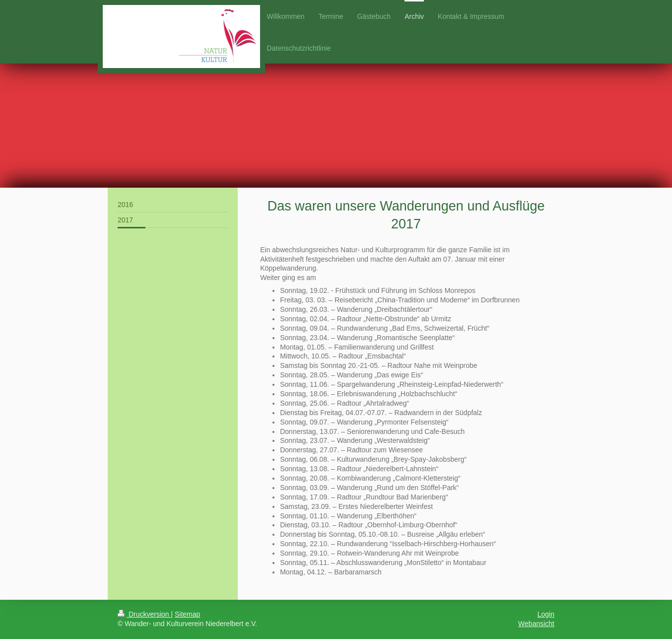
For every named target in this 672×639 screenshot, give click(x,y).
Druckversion (144, 614)
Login (546, 614)
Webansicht (536, 624)
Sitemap (187, 614)
